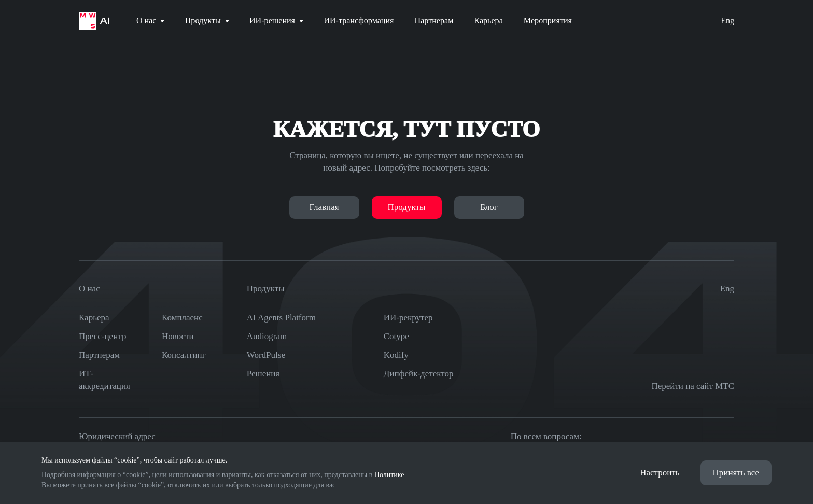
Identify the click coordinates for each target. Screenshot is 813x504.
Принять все (736, 473)
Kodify (396, 355)
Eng (727, 20)
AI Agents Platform (281, 318)
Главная (324, 207)
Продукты (407, 207)
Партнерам (99, 355)
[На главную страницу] (94, 21)
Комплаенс (182, 318)
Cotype (396, 336)
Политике (389, 475)
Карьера (94, 318)
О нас (89, 289)
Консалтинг (184, 355)
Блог (489, 207)
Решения (263, 374)
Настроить (660, 473)
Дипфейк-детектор (419, 374)
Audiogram (267, 336)
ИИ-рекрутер (408, 318)
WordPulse (266, 355)
